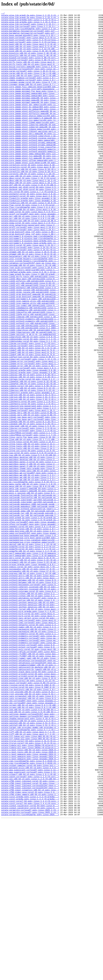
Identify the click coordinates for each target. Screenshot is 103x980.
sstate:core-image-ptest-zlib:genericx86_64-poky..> (30, 193)
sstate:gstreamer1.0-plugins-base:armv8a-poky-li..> (30, 287)
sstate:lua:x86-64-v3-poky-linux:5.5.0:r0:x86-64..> (30, 544)
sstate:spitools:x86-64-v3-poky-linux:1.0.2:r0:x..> (30, 863)
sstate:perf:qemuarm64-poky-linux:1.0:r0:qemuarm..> (30, 662)
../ (3, 13)
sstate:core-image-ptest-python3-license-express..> (30, 163)
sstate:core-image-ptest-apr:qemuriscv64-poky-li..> (30, 123)
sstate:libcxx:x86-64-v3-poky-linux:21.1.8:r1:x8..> (30, 415)
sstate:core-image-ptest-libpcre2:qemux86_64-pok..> (30, 147)
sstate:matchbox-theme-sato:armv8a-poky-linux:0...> (30, 560)
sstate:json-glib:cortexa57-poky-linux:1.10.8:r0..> (30, 319)
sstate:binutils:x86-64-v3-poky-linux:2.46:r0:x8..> (30, 62)
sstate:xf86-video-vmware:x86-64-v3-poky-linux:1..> (30, 951)
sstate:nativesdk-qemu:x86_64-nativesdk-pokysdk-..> (30, 611)
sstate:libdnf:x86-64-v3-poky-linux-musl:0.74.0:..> (30, 418)
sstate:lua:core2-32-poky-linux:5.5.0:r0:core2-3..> (30, 541)
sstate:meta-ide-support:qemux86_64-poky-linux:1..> (30, 584)
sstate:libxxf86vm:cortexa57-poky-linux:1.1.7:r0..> (30, 517)
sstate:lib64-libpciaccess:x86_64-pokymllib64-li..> (30, 397)
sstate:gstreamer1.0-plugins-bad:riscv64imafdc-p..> (30, 281)
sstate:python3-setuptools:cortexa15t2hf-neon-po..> (30, 790)
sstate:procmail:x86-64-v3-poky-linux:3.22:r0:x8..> (30, 670)
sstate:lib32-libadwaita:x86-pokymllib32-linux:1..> (30, 367)
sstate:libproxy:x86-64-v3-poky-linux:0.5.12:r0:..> (30, 464)
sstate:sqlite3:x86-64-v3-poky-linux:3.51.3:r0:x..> (30, 865)
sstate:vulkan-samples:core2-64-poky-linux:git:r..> (30, 916)
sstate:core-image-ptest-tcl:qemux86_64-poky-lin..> (30, 185)
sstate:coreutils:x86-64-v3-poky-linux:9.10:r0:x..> (30, 201)
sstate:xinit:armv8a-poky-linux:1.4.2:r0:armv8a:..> (30, 954)
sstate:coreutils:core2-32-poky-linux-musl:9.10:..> (30, 196)
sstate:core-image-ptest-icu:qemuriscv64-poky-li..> (30, 142)
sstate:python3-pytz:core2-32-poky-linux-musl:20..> (30, 777)
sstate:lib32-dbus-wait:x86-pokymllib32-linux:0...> (30, 332)
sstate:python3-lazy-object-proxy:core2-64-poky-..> (30, 739)
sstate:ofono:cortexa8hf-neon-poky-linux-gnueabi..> (30, 624)
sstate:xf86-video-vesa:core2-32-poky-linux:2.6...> (30, 948)
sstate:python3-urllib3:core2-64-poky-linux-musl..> (30, 806)
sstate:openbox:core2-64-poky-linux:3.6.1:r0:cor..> (30, 630)
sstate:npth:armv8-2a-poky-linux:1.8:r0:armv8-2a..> (30, 619)
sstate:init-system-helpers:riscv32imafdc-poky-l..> (30, 308)
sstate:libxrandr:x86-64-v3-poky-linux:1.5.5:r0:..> (30, 509)
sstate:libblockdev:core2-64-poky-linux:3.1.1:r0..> (30, 405)
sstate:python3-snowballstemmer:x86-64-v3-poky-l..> (30, 796)
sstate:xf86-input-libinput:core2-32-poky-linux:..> (30, 935)
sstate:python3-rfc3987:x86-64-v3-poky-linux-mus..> (30, 782)
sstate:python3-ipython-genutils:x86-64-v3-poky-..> (30, 721)
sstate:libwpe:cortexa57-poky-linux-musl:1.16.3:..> (30, 490)
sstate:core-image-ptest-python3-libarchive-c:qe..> (30, 161)
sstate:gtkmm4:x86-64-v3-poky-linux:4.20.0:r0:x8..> (30, 300)
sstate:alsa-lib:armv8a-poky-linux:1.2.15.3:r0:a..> (30, 21)
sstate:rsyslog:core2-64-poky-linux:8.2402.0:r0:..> (30, 820)
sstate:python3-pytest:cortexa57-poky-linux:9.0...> (30, 772)
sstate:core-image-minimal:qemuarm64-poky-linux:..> (30, 110)
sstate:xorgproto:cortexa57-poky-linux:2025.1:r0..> (30, 970)
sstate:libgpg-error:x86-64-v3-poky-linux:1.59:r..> (30, 437)
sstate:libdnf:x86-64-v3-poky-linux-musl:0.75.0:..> (30, 423)
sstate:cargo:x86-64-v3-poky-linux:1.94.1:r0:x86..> (30, 86)
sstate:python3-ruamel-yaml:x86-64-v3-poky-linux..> (30, 788)
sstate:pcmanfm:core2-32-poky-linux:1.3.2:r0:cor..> (30, 654)
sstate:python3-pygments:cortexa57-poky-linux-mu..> (30, 761)
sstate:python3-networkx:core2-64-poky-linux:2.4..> (30, 748)
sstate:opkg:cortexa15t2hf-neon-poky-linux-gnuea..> (30, 638)
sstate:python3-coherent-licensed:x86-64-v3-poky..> (30, 702)
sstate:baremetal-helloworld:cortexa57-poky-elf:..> (30, 35)
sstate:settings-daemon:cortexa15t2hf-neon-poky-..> (30, 855)
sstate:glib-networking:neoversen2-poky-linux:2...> (30, 268)
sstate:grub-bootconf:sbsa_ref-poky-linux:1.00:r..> (30, 276)
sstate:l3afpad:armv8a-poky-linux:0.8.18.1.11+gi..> (30, 324)
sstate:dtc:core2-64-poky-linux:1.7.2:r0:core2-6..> (30, 228)
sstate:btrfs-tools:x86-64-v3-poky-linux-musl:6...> (30, 72)
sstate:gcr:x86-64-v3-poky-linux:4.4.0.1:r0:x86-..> (30, 257)
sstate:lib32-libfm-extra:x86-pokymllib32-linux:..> (30, 375)
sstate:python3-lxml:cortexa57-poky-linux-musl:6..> (30, 742)
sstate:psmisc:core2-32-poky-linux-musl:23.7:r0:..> (30, 678)
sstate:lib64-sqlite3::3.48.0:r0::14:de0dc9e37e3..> (30, 399)
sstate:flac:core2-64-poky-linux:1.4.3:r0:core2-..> (30, 244)
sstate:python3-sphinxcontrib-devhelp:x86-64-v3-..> (30, 798)
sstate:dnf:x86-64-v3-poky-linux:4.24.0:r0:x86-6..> (30, 220)
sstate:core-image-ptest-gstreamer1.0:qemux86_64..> (30, 139)
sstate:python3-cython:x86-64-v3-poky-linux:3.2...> (30, 710)
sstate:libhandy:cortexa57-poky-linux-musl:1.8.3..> (30, 439)
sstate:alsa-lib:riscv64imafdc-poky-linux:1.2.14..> (30, 32)
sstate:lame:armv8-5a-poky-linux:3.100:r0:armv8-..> (30, 327)
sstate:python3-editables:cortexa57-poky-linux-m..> (30, 715)
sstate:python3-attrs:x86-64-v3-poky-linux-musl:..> (30, 689)
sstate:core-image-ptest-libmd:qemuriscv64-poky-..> (30, 145)
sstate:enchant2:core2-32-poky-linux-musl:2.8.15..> (30, 230)
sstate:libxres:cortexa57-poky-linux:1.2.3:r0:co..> (30, 512)
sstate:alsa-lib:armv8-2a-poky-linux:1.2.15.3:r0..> (30, 16)
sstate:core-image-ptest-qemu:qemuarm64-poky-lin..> (30, 182)
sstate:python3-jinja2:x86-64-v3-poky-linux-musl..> (30, 729)
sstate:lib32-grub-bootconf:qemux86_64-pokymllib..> (30, 351)
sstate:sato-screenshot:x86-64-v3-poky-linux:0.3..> (30, 833)
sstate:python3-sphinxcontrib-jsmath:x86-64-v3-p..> (30, 801)
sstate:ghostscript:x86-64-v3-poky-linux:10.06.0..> (30, 263)
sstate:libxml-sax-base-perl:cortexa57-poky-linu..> (30, 498)
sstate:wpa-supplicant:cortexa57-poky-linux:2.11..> (30, 922)
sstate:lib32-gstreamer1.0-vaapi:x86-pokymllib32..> (30, 356)
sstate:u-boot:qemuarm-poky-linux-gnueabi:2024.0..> (30, 903)
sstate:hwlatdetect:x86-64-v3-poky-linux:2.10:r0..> (30, 305)
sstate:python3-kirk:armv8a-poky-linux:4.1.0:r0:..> (30, 731)
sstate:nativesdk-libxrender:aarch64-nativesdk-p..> (30, 597)
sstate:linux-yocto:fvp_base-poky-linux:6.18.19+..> (30, 522)
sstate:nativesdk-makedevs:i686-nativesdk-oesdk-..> (30, 603)
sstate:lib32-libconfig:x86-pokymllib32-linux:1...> (30, 372)
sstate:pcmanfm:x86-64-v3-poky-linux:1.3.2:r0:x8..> (30, 659)
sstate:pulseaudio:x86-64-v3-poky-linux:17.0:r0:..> (30, 681)
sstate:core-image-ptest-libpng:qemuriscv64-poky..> (30, 153)
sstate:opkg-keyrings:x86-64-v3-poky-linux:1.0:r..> (30, 632)
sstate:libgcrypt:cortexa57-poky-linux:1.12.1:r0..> (30, 429)
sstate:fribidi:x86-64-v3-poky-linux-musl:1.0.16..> (30, 249)
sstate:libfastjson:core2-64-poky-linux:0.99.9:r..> (30, 426)
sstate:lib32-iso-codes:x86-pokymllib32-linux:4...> (30, 364)
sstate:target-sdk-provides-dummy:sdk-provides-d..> (30, 871)
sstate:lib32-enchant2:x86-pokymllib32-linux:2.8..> (30, 343)
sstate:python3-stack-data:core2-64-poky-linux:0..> (30, 804)
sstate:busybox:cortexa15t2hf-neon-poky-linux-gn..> (30, 80)
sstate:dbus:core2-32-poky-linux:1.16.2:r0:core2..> (30, 212)
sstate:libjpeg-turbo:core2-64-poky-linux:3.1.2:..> (30, 453)
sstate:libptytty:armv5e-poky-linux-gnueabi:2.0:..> (30, 469)
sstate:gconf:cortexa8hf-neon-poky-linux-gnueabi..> (30, 255)
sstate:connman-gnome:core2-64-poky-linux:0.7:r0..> (30, 96)
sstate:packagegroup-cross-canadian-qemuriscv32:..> (30, 646)
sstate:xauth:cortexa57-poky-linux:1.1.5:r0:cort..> (30, 930)
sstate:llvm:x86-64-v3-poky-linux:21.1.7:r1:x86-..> (30, 525)
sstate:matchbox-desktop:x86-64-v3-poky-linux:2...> (30, 547)
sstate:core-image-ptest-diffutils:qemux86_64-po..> (30, 131)
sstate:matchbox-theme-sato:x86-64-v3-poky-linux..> (30, 563)
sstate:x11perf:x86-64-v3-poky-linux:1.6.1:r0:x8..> (30, 927)
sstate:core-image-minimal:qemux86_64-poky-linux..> (30, 115)
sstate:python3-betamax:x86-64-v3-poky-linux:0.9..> (30, 694)
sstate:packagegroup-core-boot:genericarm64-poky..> (30, 643)
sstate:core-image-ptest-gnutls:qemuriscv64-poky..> (30, 137)
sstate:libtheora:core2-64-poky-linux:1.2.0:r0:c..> (30, 480)
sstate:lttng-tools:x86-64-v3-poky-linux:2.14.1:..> (30, 530)
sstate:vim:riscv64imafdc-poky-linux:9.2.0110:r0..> (30, 911)
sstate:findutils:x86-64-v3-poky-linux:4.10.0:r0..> (30, 241)
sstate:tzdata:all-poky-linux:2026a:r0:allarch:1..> (30, 892)
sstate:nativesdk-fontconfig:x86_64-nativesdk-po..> (30, 592)
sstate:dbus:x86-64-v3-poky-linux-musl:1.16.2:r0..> (30, 214)
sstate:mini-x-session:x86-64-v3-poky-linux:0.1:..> (30, 589)
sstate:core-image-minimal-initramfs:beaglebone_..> (30, 104)
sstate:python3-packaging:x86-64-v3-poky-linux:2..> (30, 753)
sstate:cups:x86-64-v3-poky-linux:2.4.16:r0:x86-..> (30, 209)
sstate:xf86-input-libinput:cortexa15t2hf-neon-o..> (30, 940)
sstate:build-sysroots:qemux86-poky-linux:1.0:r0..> (30, 78)
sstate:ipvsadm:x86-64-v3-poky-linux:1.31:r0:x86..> (30, 316)
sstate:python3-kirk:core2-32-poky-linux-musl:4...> (30, 734)
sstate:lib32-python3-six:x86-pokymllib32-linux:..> (30, 386)
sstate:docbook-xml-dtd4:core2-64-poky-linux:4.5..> (30, 222)
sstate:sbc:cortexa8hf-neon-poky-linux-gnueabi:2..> (30, 839)
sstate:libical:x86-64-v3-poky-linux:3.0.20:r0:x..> (30, 447)
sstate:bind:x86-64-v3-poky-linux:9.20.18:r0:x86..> (30, 59)
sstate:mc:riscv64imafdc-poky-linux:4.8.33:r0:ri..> (30, 576)
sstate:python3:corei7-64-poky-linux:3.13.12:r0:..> (30, 814)
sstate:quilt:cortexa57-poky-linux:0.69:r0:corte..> (30, 817)
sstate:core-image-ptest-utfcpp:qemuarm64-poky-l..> (30, 190)
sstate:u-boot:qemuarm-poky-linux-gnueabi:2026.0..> (30, 908)
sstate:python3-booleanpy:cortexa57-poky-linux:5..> (30, 699)
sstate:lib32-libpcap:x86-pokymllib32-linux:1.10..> (30, 378)
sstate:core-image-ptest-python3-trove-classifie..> (30, 174)
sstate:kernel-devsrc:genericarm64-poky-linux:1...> (30, 322)
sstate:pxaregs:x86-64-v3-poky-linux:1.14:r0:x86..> (30, 686)
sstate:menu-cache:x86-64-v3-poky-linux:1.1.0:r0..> (30, 579)
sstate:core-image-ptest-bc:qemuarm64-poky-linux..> (30, 126)
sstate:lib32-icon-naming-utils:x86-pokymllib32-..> (30, 359)
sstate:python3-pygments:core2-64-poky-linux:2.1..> (30, 758)
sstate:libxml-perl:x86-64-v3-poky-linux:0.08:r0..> (30, 493)
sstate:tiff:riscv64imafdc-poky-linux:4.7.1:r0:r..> (30, 873)
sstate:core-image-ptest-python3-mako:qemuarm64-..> (30, 166)
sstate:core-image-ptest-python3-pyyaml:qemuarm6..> (30, 169)
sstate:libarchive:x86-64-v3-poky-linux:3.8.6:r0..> (30, 402)
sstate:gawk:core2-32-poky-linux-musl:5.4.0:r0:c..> (30, 252)
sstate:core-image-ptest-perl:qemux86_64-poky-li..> (30, 158)
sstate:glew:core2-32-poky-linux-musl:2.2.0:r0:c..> (30, 265)
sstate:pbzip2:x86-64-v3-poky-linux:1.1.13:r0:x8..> (30, 651)
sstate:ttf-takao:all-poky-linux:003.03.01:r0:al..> (30, 881)
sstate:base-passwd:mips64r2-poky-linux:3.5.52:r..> (30, 40)
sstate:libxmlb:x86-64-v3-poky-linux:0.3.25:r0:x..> (30, 504)
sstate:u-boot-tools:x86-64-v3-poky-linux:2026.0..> (30, 898)
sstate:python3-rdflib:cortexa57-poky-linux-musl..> (30, 780)
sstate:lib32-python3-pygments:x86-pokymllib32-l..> (30, 380)
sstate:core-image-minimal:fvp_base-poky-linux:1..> (30, 107)
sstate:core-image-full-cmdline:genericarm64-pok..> (30, 102)
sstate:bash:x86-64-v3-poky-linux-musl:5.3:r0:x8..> (30, 51)
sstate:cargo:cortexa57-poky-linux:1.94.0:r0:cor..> (30, 83)
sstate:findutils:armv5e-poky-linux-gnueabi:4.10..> (30, 236)
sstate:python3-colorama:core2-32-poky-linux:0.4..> (30, 707)
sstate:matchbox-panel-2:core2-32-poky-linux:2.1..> (30, 552)
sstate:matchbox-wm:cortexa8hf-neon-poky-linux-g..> (30, 565)
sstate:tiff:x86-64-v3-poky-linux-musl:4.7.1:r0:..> (30, 876)
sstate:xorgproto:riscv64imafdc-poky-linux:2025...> (30, 975)
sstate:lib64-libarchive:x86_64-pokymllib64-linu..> (30, 394)
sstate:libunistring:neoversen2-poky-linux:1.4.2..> (30, 485)
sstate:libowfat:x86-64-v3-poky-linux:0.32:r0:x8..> (30, 455)
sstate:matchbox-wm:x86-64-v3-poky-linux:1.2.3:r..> (30, 568)
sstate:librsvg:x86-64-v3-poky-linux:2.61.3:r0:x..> (30, 472)
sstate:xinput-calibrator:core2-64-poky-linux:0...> (30, 965)
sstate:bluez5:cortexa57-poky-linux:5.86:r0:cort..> (30, 67)
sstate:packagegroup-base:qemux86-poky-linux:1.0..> (30, 640)
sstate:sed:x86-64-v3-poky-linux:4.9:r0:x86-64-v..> (30, 849)
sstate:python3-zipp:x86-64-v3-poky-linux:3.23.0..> (30, 812)
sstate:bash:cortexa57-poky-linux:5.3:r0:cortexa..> (30, 46)
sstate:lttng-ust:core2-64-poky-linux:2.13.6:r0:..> (30, 539)
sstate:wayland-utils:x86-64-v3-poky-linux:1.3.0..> (30, 919)
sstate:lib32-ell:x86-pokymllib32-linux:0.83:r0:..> (30, 338)
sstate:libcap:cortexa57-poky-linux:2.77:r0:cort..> (30, 410)
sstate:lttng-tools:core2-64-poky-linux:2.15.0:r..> (30, 528)
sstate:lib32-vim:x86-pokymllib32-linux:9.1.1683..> (30, 388)
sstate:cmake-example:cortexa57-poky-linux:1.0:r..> (30, 91)
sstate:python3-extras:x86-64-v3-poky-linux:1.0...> (30, 718)
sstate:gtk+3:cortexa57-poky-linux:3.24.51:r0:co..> (30, 295)
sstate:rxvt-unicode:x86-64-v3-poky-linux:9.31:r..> (30, 828)
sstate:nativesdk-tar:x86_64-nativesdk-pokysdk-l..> (30, 614)
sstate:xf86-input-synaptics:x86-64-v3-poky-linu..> (30, 946)
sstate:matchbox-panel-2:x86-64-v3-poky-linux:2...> (30, 555)
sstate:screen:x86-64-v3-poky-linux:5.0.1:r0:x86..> (30, 844)
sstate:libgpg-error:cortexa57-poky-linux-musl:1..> (30, 431)
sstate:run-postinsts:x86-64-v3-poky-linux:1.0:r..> (30, 825)
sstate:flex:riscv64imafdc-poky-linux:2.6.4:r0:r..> (30, 246)
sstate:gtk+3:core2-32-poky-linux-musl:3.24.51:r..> (30, 292)
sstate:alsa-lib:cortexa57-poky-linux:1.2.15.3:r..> (30, 27)
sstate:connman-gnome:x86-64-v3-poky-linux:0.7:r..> (30, 99)
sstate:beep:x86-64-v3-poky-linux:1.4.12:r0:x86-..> (30, 56)
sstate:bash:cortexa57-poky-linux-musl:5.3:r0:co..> (30, 43)
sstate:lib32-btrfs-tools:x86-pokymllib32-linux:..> (30, 330)
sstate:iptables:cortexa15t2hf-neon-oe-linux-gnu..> (30, 313)
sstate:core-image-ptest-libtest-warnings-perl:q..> (30, 155)
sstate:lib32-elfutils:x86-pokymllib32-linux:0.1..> (30, 335)
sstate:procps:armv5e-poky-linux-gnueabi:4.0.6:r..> (30, 675)
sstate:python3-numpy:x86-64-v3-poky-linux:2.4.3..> (30, 750)
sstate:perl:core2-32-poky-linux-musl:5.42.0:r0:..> (30, 667)
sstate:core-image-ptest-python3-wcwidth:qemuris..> (30, 177)
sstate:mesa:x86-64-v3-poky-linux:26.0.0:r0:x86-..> (30, 581)
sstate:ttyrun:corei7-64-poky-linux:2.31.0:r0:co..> (30, 887)
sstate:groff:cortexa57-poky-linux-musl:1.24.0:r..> (30, 271)
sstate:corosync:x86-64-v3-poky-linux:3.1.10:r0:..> (30, 206)
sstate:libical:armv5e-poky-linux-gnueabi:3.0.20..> (30, 442)
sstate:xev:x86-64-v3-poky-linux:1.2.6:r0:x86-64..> (30, 932)
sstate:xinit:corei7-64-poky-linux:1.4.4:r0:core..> (30, 959)
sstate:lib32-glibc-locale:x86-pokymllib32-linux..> (30, 346)
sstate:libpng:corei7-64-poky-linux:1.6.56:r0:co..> (30, 461)
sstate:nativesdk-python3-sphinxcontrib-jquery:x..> (30, 608)
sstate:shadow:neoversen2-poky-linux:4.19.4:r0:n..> (30, 860)
